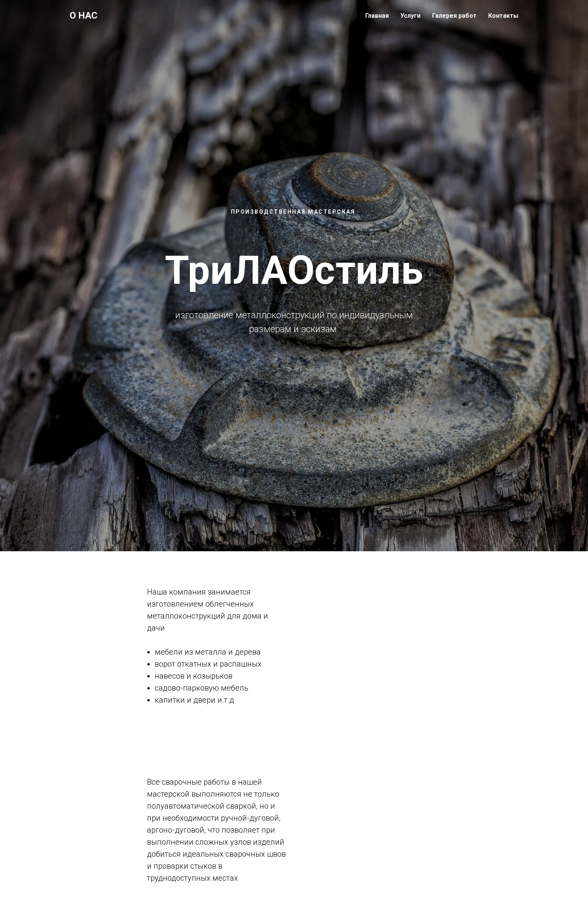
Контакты (503, 16)
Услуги (410, 16)
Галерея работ (454, 16)
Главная (377, 16)
